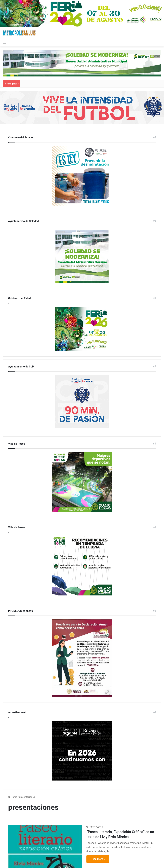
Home (13, 797)
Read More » (98, 859)
